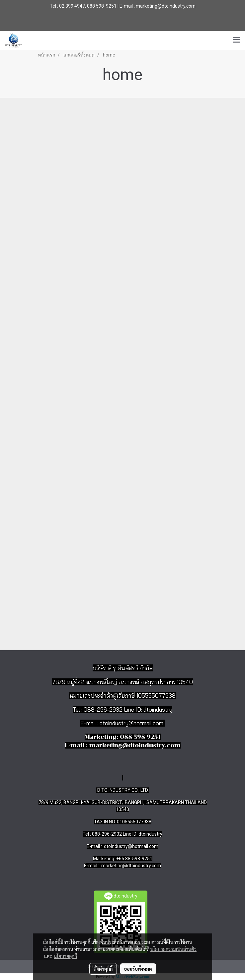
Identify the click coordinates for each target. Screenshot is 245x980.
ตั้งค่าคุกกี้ (103, 969)
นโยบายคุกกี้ (65, 956)
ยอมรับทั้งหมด (138, 969)
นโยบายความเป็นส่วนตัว (173, 949)
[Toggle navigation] (236, 40)
